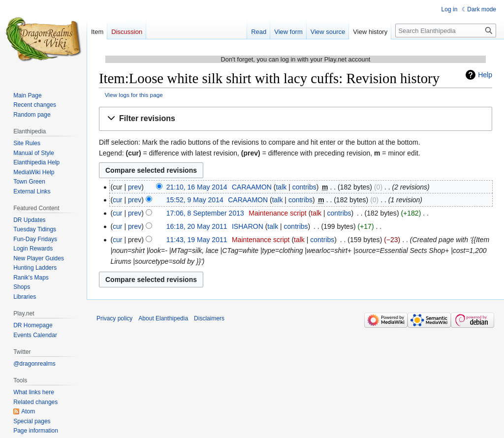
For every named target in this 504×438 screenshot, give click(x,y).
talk (281, 187)
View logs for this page (134, 95)
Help (485, 75)
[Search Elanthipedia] (446, 31)
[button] (296, 119)
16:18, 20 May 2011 (197, 226)
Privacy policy (114, 318)
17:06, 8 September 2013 (205, 213)
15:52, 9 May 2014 (195, 200)
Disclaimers (209, 318)
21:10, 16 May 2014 (197, 187)
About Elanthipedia (163, 318)
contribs (304, 187)
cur (117, 200)
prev (135, 187)
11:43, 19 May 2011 (197, 240)
